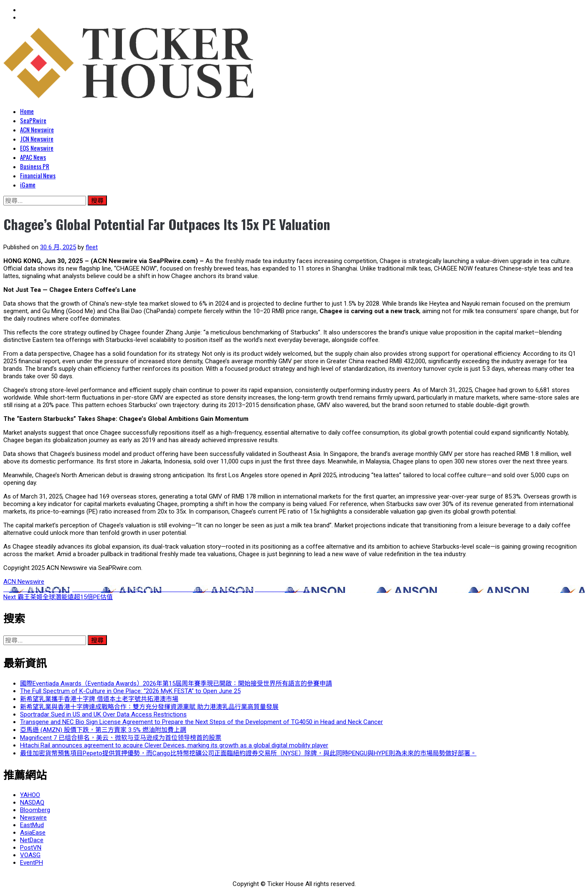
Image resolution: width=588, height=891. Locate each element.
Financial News (38, 175)
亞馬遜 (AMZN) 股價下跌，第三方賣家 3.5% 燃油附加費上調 (103, 730)
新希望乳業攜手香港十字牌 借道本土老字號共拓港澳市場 (99, 699)
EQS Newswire (37, 148)
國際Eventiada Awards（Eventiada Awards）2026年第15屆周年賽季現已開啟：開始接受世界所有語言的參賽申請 (176, 683)
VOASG (30, 855)
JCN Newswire (37, 139)
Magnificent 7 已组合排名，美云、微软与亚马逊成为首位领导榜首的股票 (121, 738)
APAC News (33, 157)
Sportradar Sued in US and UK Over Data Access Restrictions (103, 714)
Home (27, 111)
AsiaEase (33, 833)
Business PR (35, 166)
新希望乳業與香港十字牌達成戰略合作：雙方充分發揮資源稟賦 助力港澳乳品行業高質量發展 (149, 707)
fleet (92, 247)
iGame (28, 185)
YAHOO (30, 795)
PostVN (31, 848)
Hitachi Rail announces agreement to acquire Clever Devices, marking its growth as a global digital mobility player (174, 745)
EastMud (32, 825)
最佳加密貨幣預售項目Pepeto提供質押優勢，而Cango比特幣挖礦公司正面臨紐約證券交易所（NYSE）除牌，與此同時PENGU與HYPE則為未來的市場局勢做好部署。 (248, 753)
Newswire (33, 818)
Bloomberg (35, 810)
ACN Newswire (37, 129)
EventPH (32, 863)
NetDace (32, 840)
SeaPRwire (33, 120)
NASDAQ (32, 802)
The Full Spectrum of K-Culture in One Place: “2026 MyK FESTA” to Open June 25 (130, 691)
